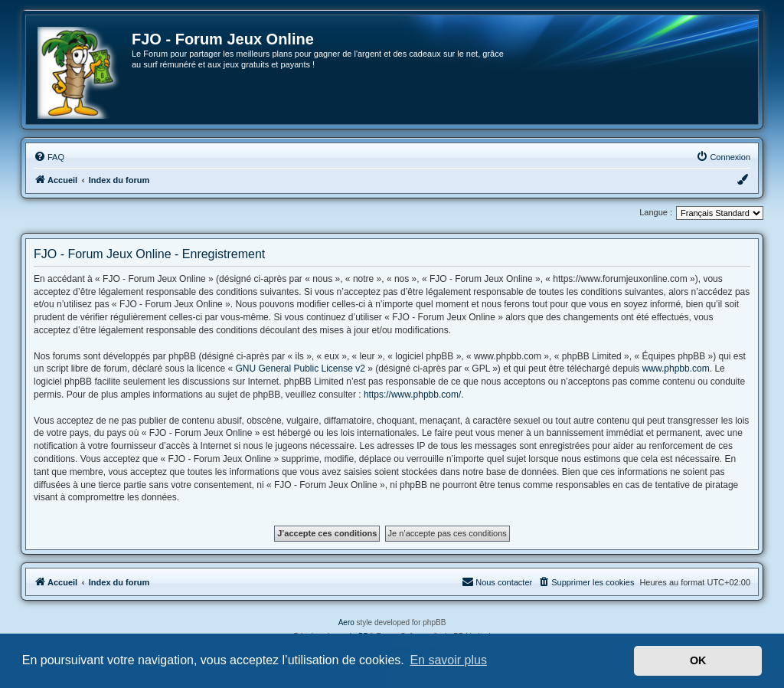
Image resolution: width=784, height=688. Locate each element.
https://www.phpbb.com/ (412, 395)
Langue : (656, 212)
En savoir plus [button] (448, 660)
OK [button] (698, 660)
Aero (346, 622)
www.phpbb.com (676, 369)
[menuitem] (49, 157)
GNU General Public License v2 (300, 369)
